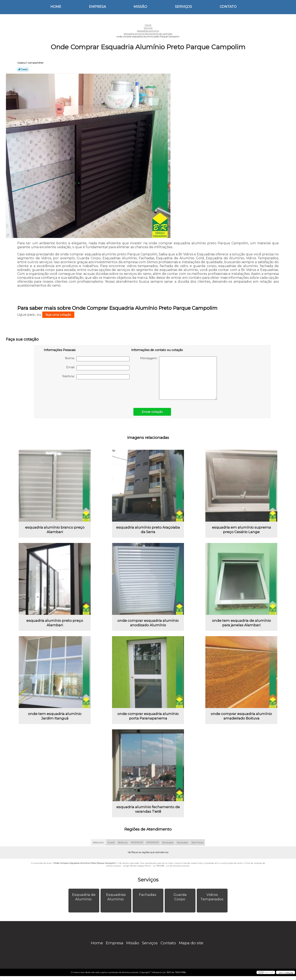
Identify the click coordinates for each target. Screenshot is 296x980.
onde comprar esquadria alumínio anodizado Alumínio (148, 623)
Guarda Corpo (180, 897)
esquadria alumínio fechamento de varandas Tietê (148, 809)
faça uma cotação (58, 315)
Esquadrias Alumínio (116, 897)
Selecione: (98, 842)
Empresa (97, 7)
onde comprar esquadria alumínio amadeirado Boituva (241, 716)
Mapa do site (191, 943)
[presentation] (70, 391)
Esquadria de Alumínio (84, 897)
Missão (140, 7)
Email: (98, 368)
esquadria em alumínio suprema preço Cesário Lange (241, 530)
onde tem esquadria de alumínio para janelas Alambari (241, 623)
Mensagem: (179, 378)
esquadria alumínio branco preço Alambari (55, 530)
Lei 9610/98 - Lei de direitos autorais (171, 866)
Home (56, 7)
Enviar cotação (152, 412)
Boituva (123, 842)
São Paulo (197, 842)
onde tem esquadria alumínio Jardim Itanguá (55, 716)
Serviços (183, 7)
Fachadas (148, 895)
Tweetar (23, 69)
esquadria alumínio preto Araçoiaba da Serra (148, 530)
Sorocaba (168, 842)
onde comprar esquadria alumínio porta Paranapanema (148, 716)
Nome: (97, 359)
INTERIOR (137, 842)
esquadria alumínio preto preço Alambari (55, 623)
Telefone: (96, 377)
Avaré (111, 842)
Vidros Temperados (212, 897)
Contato (228, 7)
